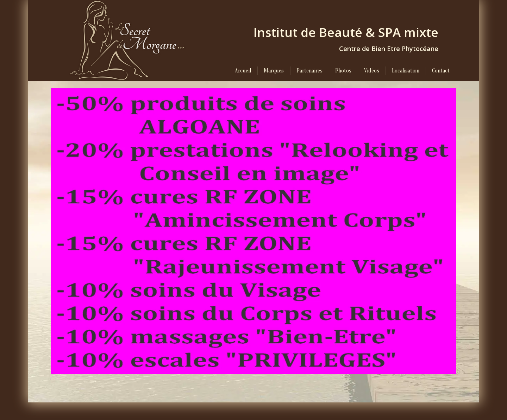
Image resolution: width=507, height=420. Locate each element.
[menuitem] (243, 71)
